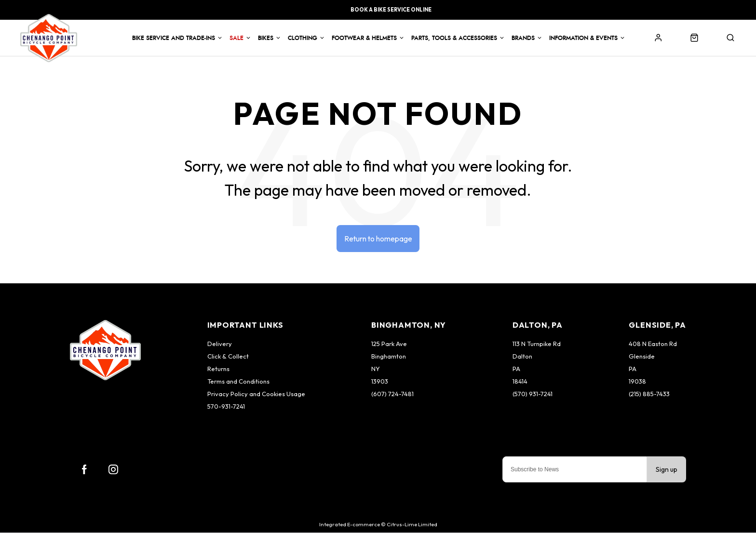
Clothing (303, 38)
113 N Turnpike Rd (537, 344)
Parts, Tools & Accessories (454, 38)
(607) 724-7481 (392, 394)
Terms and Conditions (238, 382)
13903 (380, 382)
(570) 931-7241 (533, 394)
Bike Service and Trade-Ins (174, 38)
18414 (520, 382)
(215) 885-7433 (649, 394)
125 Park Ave (389, 344)
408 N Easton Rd (653, 344)
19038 (637, 382)
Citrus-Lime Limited (412, 525)
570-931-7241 (226, 407)
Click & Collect (228, 357)
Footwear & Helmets (364, 38)
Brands (523, 38)
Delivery (220, 344)
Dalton (522, 357)
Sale (236, 38)
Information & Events (583, 38)
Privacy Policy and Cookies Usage (256, 394)
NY (376, 369)
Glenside (642, 357)
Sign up (667, 470)
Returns (218, 369)
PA (516, 369)
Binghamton (389, 357)
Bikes (266, 38)
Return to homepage (378, 239)
